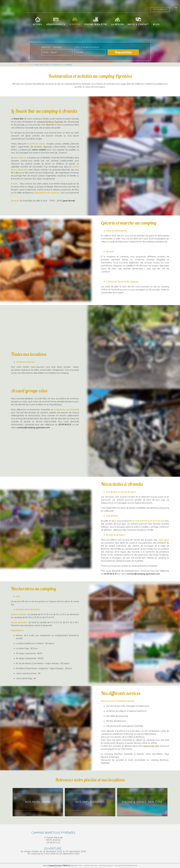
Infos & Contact (138, 24)
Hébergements (56, 24)
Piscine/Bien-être (96, 24)
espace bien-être (151, 746)
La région (117, 24)
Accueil (38, 24)
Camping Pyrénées (25, 65)
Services (75, 24)
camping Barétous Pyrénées (50, 122)
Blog (156, 24)
